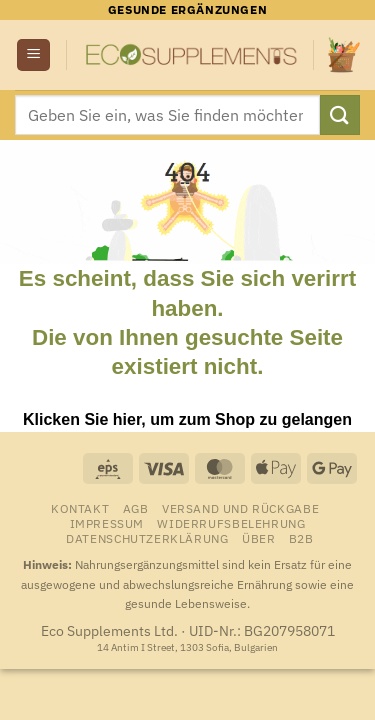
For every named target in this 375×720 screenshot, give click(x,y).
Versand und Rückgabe (240, 508)
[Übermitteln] (340, 114)
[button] (33, 55)
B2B (301, 538)
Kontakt (80, 508)
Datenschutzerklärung (147, 538)
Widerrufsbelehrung (231, 523)
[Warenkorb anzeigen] (344, 54)
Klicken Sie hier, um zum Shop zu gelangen (187, 419)
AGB (136, 508)
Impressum (107, 523)
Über (258, 538)
